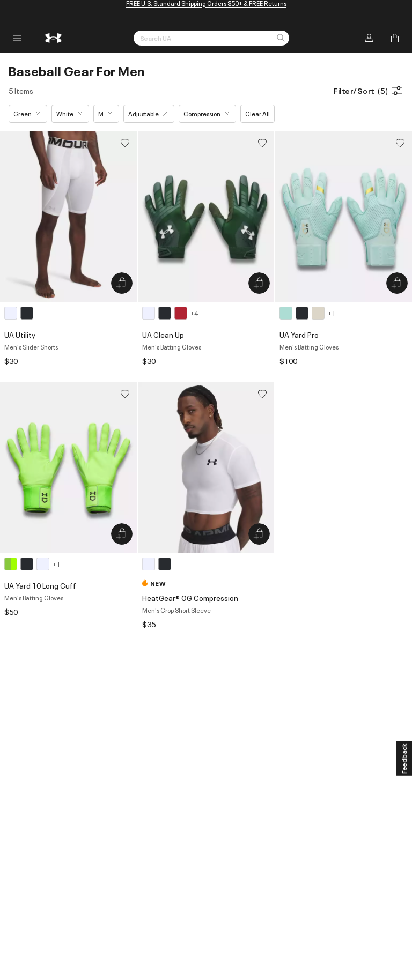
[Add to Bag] (395, 38)
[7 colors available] (170, 313)
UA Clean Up (163, 334)
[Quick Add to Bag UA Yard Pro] (397, 283)
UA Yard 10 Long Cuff (40, 585)
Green (27, 113)
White (69, 113)
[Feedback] (404, 759)
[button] (281, 39)
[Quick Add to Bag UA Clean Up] (259, 283)
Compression (206, 113)
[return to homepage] (54, 38)
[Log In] (369, 38)
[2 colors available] (20, 313)
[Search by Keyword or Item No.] (211, 38)
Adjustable (148, 113)
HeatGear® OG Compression (190, 597)
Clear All (257, 113)
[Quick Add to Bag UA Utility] (122, 283)
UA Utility (20, 334)
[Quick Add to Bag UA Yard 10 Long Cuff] (122, 534)
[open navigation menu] (17, 38)
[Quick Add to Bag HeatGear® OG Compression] (259, 534)
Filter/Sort (369, 91)
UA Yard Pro (299, 334)
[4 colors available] (307, 313)
